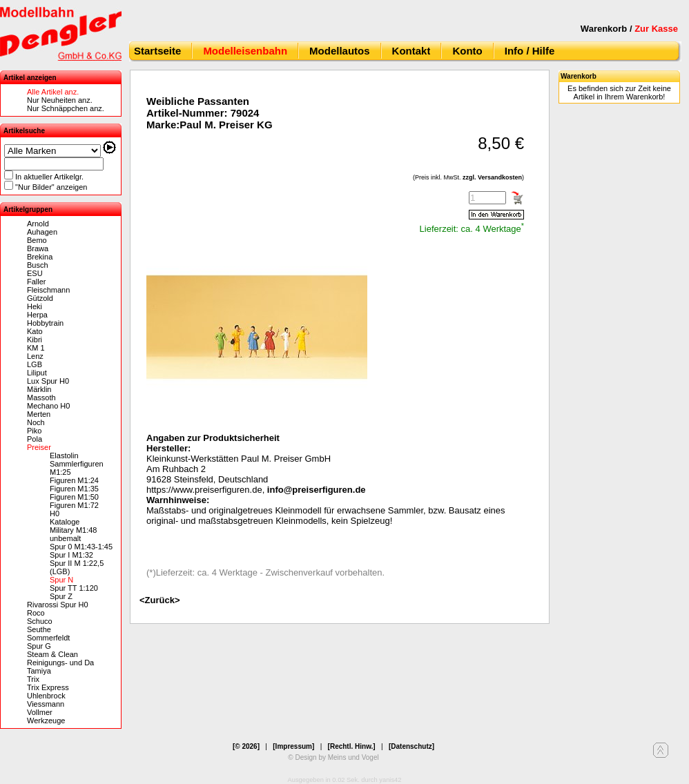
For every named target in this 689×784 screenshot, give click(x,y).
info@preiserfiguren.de (317, 490)
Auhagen (42, 232)
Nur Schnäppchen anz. (66, 108)
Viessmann (46, 704)
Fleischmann (48, 290)
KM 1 (36, 348)
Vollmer (40, 712)
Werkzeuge (46, 721)
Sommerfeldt (48, 638)
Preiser (39, 447)
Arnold (38, 224)
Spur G (39, 646)
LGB (35, 364)
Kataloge (65, 522)
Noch (36, 422)
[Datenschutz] (411, 746)
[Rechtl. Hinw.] (352, 746)
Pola (35, 439)
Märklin (39, 389)
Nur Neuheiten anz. (60, 100)
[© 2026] (246, 746)
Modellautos (340, 51)
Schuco (40, 621)
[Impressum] (293, 746)
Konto (467, 51)
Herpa (37, 315)
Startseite (157, 51)
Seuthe (39, 629)
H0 (55, 513)
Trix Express (48, 687)
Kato (35, 331)
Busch (38, 265)
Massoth (41, 398)
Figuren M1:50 (74, 497)
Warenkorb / (629, 29)
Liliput (37, 373)
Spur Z (61, 596)
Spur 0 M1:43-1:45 (81, 547)
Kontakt (411, 51)
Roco (36, 613)
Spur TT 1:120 (74, 588)
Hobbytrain (45, 323)
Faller (37, 282)
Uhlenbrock (46, 696)
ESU (35, 273)
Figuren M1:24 (74, 480)
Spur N (61, 580)
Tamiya (39, 671)
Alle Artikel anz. (53, 92)
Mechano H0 (48, 406)
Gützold (40, 298)
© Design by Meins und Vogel (333, 757)
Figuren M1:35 (74, 489)
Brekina (40, 257)
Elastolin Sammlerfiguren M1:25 (77, 464)
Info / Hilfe (530, 51)
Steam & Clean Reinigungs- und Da (60, 658)
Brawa (38, 248)
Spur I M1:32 (71, 555)
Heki (35, 306)
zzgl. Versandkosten (492, 177)
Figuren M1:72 (74, 505)
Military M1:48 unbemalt (73, 534)
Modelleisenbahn (245, 51)
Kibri (35, 340)
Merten (39, 414)
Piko (34, 431)
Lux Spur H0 (48, 381)
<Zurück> (160, 600)
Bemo (37, 240)
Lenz (35, 356)
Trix (33, 679)
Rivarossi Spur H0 (58, 605)
